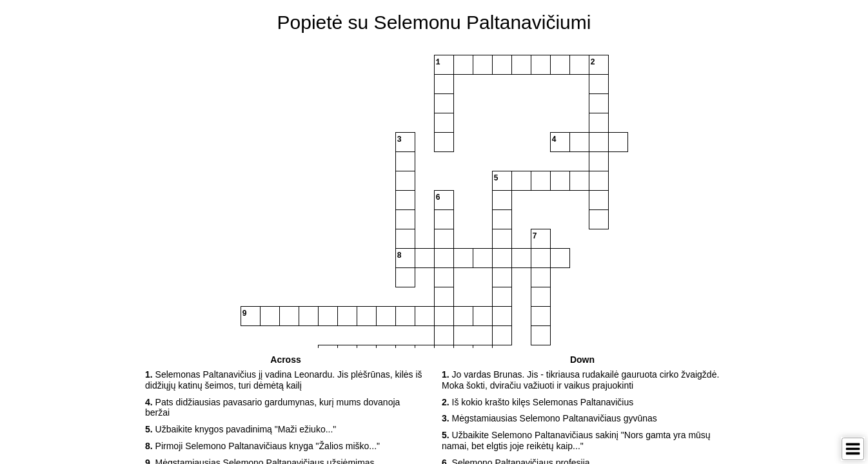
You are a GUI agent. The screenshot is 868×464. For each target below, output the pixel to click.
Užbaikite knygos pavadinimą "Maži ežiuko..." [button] (241, 429)
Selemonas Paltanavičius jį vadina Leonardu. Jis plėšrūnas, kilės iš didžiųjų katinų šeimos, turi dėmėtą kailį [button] (284, 380)
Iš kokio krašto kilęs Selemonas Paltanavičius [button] (538, 402)
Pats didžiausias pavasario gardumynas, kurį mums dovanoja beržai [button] (272, 408)
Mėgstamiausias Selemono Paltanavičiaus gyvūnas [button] (549, 418)
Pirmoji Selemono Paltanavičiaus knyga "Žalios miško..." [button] (262, 446)
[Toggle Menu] (853, 449)
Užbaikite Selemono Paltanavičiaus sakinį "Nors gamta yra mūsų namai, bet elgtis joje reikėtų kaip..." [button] (576, 440)
